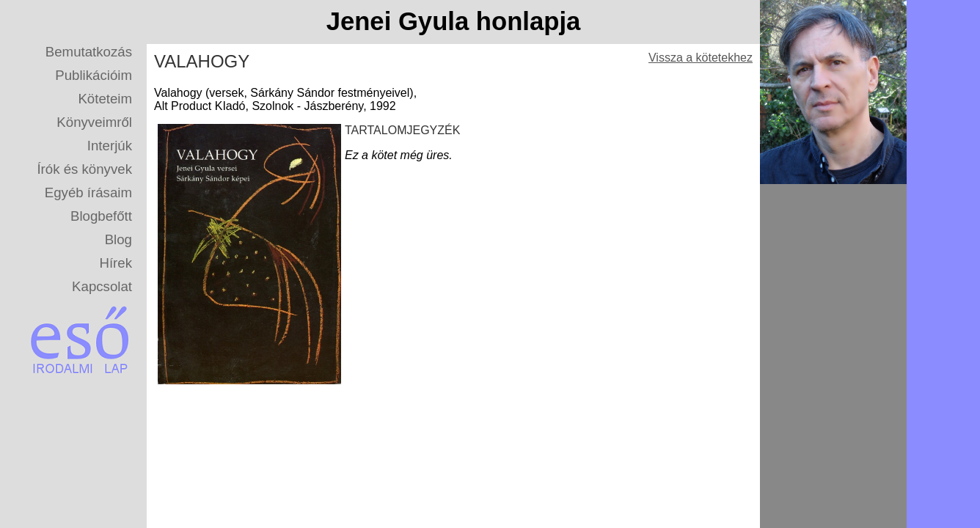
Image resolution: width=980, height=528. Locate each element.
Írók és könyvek (84, 169)
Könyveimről (94, 122)
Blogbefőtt (101, 216)
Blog (118, 239)
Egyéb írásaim (88, 192)
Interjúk (110, 146)
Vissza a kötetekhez (701, 58)
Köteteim (105, 99)
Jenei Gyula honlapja (454, 21)
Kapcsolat (102, 286)
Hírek (116, 263)
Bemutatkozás (89, 52)
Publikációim (94, 75)
